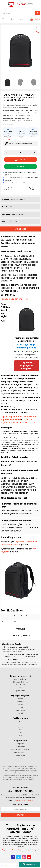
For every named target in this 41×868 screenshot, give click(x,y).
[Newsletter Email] (20, 809)
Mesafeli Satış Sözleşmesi (21, 749)
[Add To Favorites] (38, 28)
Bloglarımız (21, 744)
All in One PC (21, 685)
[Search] (18, 13)
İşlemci (20, 699)
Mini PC (21, 688)
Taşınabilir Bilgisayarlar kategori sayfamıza (19, 543)
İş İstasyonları (21, 691)
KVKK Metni (21, 747)
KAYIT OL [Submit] (20, 815)
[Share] (38, 32)
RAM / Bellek (20, 710)
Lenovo (21, 727)
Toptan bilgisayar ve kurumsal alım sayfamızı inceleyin (19, 418)
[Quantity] (20, 153)
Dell (20, 733)
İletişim (20, 758)
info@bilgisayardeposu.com (23, 800)
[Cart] (34, 19)
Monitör (20, 713)
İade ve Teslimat (21, 752)
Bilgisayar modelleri (9, 850)
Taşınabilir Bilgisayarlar (12, 299)
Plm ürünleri (30, 423)
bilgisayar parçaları (25, 850)
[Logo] (21, 4)
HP (20, 724)
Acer (21, 730)
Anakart (21, 704)
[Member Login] (12, 19)
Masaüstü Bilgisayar (21, 682)
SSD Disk (20, 707)
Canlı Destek (29, 864)
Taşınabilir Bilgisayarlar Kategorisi (27, 366)
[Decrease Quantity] (6, 153)
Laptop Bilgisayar (21, 679)
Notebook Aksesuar (18, 199)
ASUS (21, 721)
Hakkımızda (21, 755)
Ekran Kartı (21, 702)
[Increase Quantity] (35, 153)
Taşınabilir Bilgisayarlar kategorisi (17, 421)
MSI (20, 736)
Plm (11, 207)
